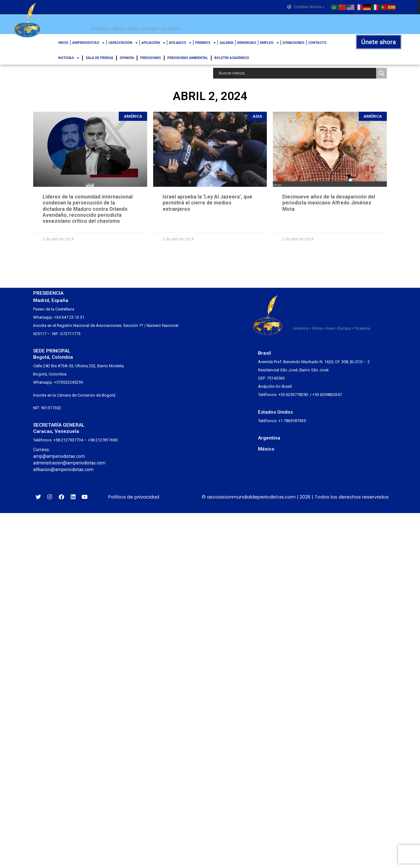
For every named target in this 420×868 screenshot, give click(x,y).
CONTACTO (317, 43)
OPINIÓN (127, 58)
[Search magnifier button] (381, 73)
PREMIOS (205, 43)
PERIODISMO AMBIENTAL (188, 58)
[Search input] (296, 73)
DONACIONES (294, 43)
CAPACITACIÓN (123, 43)
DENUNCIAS (247, 43)
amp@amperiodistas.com (59, 456)
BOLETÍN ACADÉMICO (232, 58)
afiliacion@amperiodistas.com (63, 469)
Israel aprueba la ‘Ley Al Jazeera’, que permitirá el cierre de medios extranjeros (207, 203)
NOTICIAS (69, 58)
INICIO (63, 43)
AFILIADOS (180, 43)
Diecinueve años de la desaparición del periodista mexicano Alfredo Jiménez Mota (329, 203)
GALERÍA (226, 43)
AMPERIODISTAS (88, 43)
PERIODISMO (151, 58)
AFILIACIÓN (153, 43)
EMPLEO (269, 43)
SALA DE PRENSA (99, 58)
